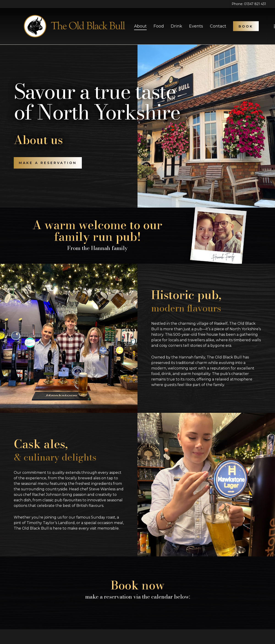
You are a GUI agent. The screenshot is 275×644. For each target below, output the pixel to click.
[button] (48, 163)
